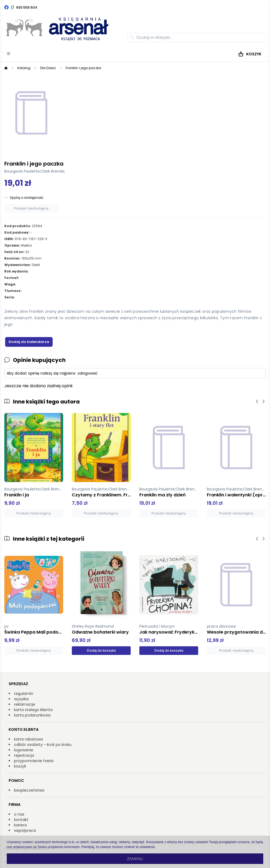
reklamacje (25, 704)
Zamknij (135, 859)
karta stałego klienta (33, 710)
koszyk (20, 766)
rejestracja (24, 755)
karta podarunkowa (32, 715)
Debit (36, 265)
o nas (19, 814)
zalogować (88, 373)
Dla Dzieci (48, 68)
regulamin (24, 694)
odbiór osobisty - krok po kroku (43, 745)
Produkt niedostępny (31, 208)
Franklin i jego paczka (83, 68)
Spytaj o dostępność (27, 198)
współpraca (25, 830)
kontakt (21, 820)
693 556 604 (27, 7)
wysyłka (21, 699)
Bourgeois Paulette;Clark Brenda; (35, 171)
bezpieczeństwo (29, 790)
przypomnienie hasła (34, 761)
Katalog (24, 68)
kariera (20, 825)
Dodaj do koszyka (101, 650)
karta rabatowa (28, 739)
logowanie (24, 750)
